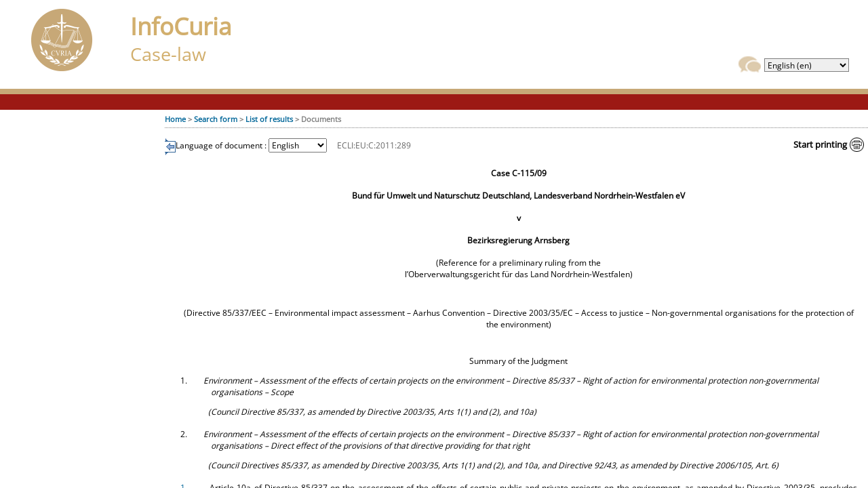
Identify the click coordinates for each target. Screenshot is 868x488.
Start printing (820, 144)
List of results (269, 119)
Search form (216, 119)
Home (175, 119)
